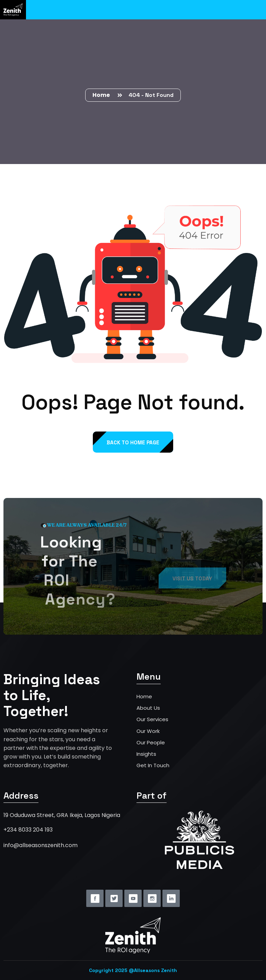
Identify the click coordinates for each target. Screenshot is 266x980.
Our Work (148, 731)
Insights (146, 754)
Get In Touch (153, 765)
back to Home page (133, 442)
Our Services (152, 719)
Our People (151, 742)
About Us (148, 708)
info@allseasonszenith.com (41, 845)
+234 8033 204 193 (28, 830)
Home (102, 95)
